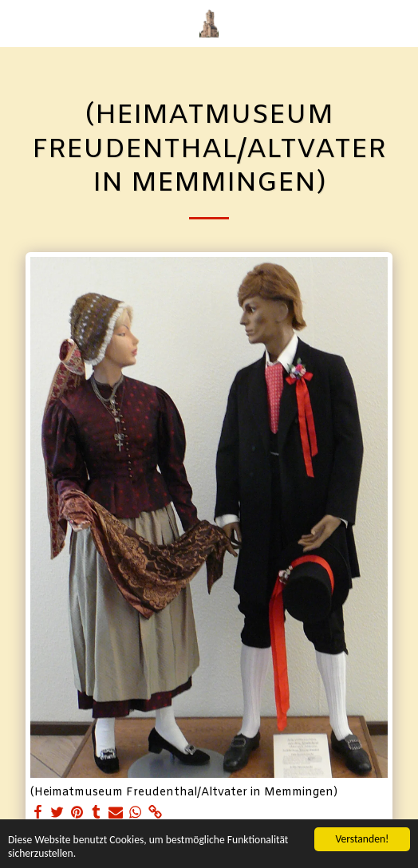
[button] (18, 23)
